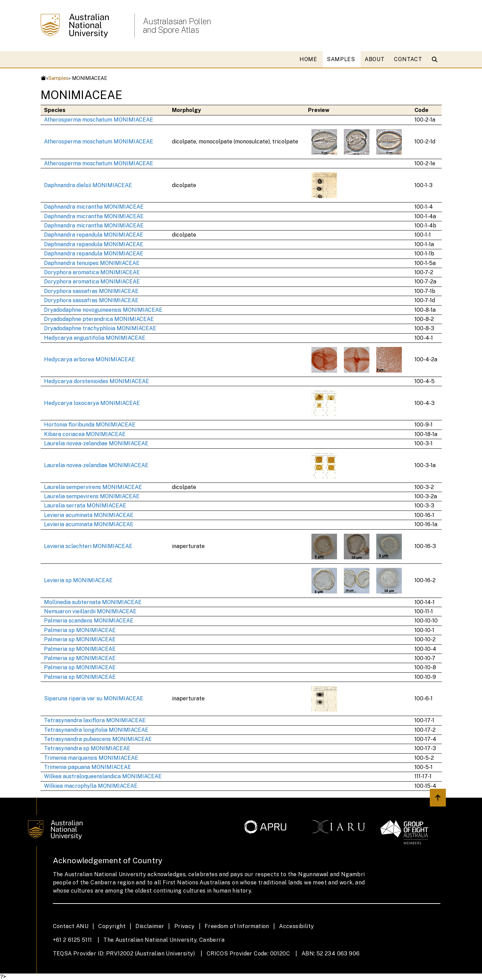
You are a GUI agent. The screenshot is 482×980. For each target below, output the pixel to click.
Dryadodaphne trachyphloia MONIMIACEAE (100, 328)
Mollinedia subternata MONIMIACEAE (93, 602)
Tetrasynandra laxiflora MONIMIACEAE (95, 720)
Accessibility (296, 926)
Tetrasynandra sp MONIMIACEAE (87, 748)
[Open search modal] (436, 59)
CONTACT (408, 59)
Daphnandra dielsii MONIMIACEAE (88, 185)
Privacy (185, 926)
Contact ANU (71, 926)
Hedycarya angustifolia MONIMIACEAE (95, 338)
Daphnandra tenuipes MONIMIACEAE (92, 263)
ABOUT (375, 59)
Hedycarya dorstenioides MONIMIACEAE (97, 381)
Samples (58, 78)
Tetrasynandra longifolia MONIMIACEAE (96, 730)
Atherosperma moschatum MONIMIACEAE (99, 120)
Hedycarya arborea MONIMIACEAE (90, 359)
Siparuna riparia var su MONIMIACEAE (94, 698)
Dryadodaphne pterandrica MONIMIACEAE (99, 319)
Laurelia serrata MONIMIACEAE (85, 506)
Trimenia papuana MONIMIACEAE (87, 767)
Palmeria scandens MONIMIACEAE (89, 621)
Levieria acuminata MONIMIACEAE (89, 515)
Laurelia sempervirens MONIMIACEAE (93, 487)
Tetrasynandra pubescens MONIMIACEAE (98, 739)
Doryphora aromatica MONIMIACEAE (92, 272)
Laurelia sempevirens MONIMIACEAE (92, 496)
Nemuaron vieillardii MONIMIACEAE (90, 611)
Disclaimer (150, 926)
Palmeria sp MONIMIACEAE (80, 630)
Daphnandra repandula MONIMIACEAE (94, 235)
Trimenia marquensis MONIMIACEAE (91, 758)
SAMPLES (341, 59)
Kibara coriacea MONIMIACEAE (85, 434)
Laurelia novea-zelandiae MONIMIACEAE (96, 443)
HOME (308, 59)
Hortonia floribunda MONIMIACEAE (90, 425)
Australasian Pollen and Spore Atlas (177, 26)
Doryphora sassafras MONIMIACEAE (91, 291)
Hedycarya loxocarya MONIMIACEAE (92, 403)
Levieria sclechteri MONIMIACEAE (88, 546)
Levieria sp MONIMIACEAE (78, 580)
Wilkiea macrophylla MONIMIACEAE (91, 786)
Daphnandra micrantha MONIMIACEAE (94, 207)
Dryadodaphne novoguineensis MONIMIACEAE (103, 310)
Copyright (112, 926)
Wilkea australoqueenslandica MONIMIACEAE (103, 776)
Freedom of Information (237, 926)
